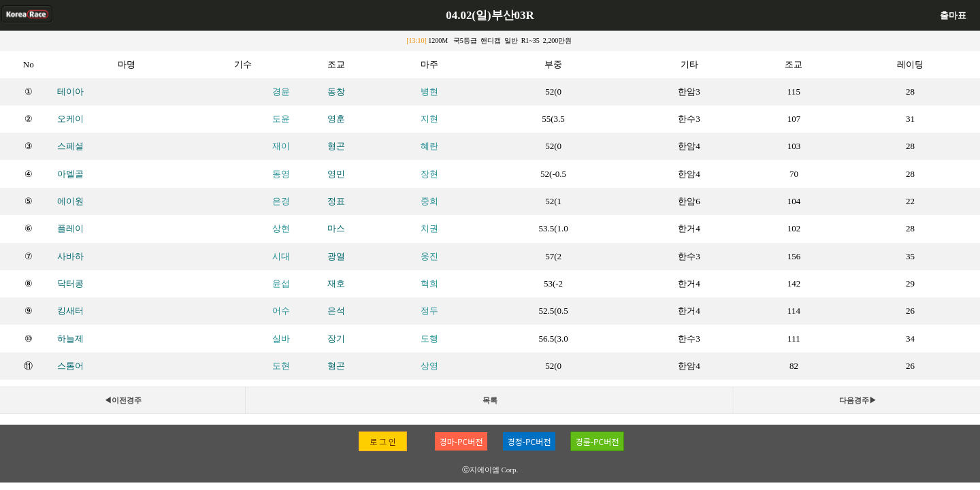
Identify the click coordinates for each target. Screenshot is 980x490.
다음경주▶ (858, 400)
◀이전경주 (123, 400)
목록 (490, 400)
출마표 (953, 15)
